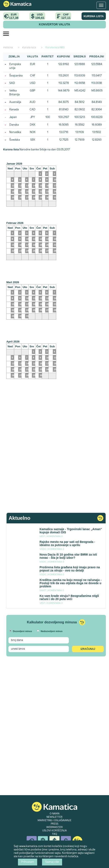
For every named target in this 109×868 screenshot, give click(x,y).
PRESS (54, 824)
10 (27, 239)
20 (27, 191)
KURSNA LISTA (94, 16)
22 (41, 191)
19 (20, 191)
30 (48, 197)
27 (27, 197)
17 (27, 245)
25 (34, 251)
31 (27, 316)
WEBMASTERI (54, 827)
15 (41, 186)
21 (34, 191)
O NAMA (55, 814)
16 (48, 186)
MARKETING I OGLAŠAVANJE (54, 821)
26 (20, 197)
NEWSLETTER (54, 817)
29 (41, 197)
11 (34, 239)
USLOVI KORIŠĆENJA (54, 831)
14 (34, 186)
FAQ (55, 834)
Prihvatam (28, 862)
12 (20, 186)
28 (34, 197)
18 (34, 245)
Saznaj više (52, 862)
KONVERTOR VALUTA (54, 24)
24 (27, 251)
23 (48, 191)
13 (27, 186)
